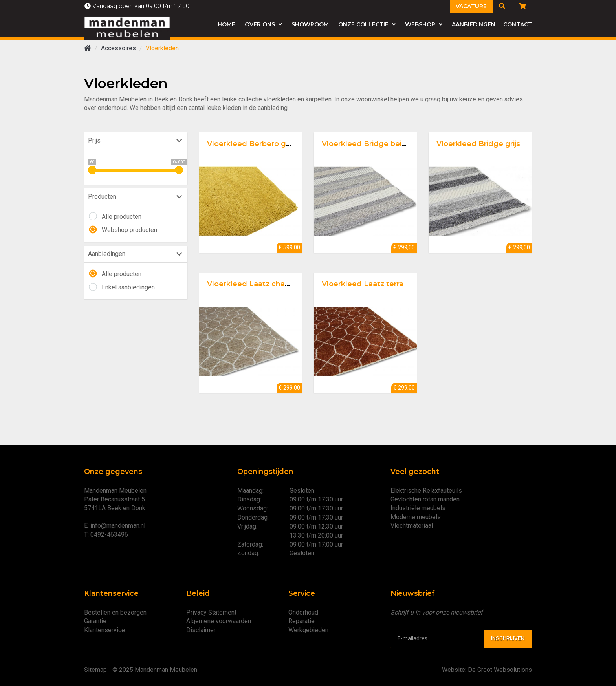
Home (226, 24)
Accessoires (118, 48)
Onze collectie (367, 24)
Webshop (424, 24)
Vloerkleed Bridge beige (367, 144)
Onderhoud (303, 612)
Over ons (263, 24)
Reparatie (302, 621)
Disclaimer (201, 630)
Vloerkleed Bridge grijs (478, 144)
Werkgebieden (308, 630)
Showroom (310, 24)
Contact (518, 24)
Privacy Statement (211, 612)
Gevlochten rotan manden (425, 499)
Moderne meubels (416, 517)
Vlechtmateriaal (412, 526)
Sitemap (95, 670)
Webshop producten (129, 230)
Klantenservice (104, 630)
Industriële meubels (418, 508)
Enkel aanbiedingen (128, 287)
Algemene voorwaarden (219, 621)
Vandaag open (137, 6)
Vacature (471, 6)
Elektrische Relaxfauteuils (426, 491)
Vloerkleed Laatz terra (363, 284)
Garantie (95, 621)
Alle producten (122, 217)
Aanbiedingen (474, 24)
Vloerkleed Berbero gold (252, 144)
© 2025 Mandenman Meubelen (155, 670)
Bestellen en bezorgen (115, 612)
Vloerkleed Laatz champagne (261, 284)
